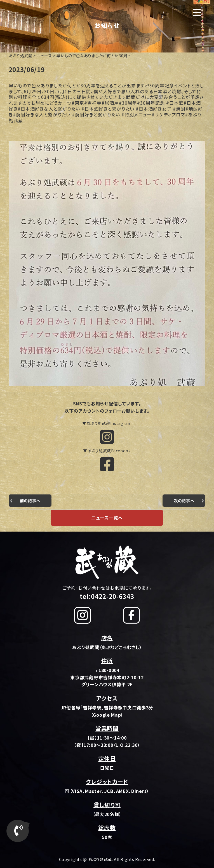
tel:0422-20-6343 (107, 596)
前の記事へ (30, 501)
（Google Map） (107, 715)
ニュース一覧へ (107, 518)
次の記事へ (184, 501)
